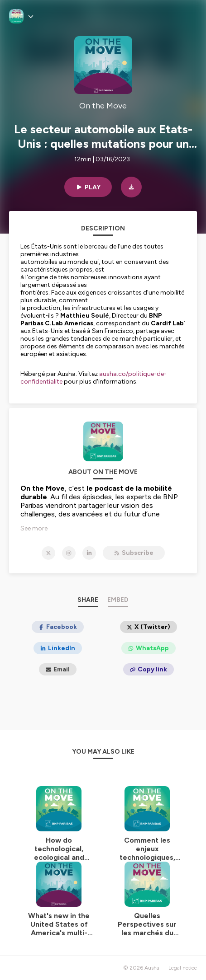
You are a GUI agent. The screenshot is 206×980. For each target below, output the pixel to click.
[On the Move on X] (48, 553)
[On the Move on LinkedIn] (89, 553)
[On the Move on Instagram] (69, 553)
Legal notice (183, 968)
